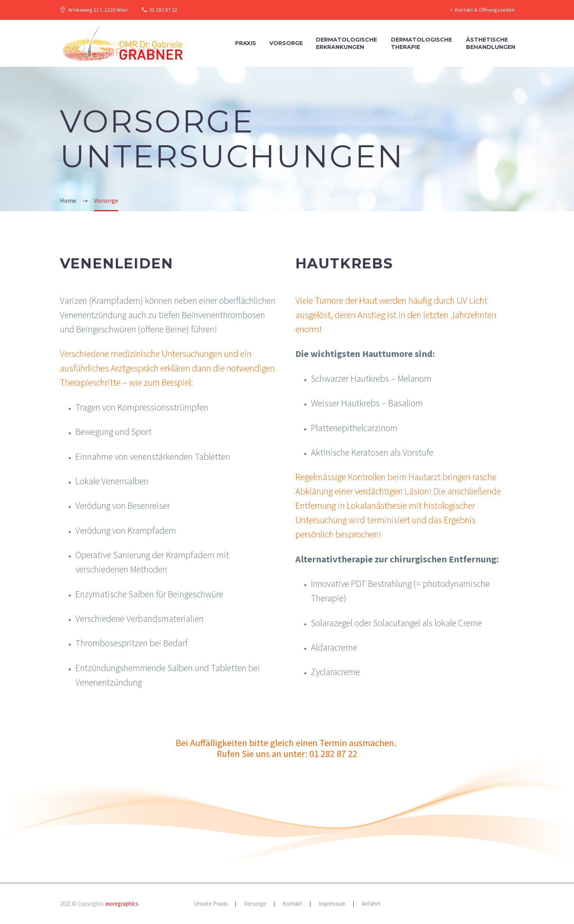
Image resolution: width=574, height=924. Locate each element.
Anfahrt (371, 904)
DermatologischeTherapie (421, 43)
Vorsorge (286, 43)
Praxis (246, 43)
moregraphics (122, 904)
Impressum (332, 904)
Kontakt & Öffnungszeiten (485, 10)
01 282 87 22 (163, 10)
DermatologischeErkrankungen (346, 43)
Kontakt (292, 904)
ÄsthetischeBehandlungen (491, 43)
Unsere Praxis (211, 904)
